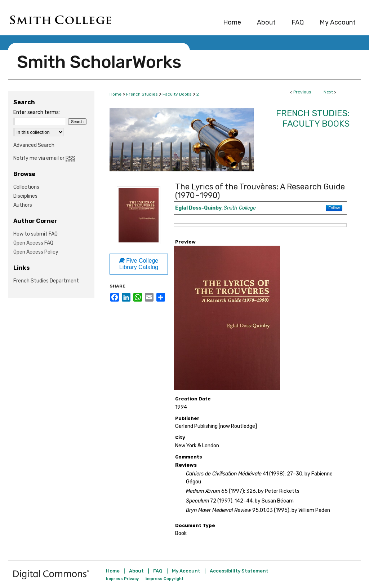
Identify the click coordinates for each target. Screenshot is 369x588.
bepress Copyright (165, 579)
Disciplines (25, 196)
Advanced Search (34, 145)
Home (115, 94)
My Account (186, 571)
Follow (334, 208)
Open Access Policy (36, 252)
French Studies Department (46, 281)
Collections (26, 187)
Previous (302, 92)
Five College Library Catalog (139, 264)
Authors (23, 205)
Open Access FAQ (33, 243)
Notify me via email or (44, 158)
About (136, 571)
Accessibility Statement (239, 571)
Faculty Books (177, 94)
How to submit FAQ (35, 234)
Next (328, 92)
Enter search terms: (37, 112)
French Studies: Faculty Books (313, 119)
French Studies (142, 94)
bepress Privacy (122, 579)
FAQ (158, 571)
